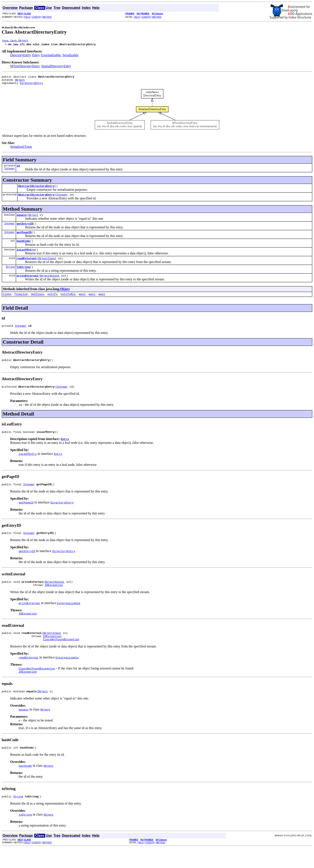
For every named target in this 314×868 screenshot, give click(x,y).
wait (82, 304)
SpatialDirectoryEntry (56, 67)
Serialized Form (21, 149)
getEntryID (25, 229)
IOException (54, 600)
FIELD (27, 17)
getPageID (24, 239)
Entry (36, 56)
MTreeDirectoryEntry (25, 67)
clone (7, 304)
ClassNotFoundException (61, 657)
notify (52, 304)
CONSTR (36, 17)
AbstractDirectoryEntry (36, 190)
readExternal (27, 266)
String (10, 276)
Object (20, 82)
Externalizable (51, 56)
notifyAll (68, 304)
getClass (37, 304)
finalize (21, 304)
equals (22, 220)
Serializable (71, 56)
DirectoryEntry (20, 56)
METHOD (47, 17)
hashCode (23, 248)
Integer (10, 172)
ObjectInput (47, 266)
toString (23, 276)
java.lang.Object (15, 41)
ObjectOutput (50, 285)
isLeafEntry (26, 257)
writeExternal (27, 285)
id (18, 169)
